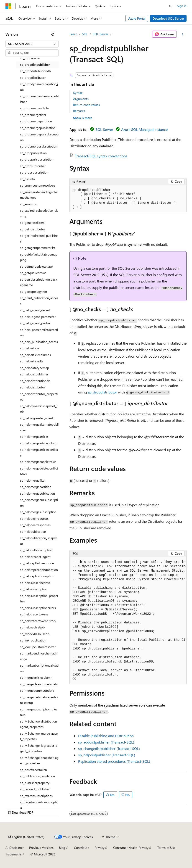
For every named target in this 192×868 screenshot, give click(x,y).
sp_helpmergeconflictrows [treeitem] (38, 462)
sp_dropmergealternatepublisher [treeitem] (39, 99)
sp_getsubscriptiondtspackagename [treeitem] (39, 282)
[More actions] (183, 34)
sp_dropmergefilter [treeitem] (33, 115)
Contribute (82, 848)
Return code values (86, 105)
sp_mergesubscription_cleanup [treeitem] (39, 712)
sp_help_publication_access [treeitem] (39, 342)
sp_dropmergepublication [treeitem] (38, 128)
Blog (62, 848)
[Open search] (171, 6)
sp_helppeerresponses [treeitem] (35, 525)
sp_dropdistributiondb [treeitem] (35, 71)
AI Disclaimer (15, 848)
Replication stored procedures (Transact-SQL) (114, 761)
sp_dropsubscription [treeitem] (34, 172)
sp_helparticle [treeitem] (29, 348)
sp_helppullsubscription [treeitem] (36, 550)
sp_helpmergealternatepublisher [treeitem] (39, 427)
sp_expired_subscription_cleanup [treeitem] (39, 213)
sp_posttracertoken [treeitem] (33, 770)
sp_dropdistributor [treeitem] (33, 78)
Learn (73, 34)
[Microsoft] (8, 6)
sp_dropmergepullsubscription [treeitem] (39, 137)
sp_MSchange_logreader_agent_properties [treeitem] (39, 748)
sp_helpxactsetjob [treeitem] (32, 627)
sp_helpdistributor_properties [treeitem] (39, 397)
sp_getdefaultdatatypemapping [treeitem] (39, 257)
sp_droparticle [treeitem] (30, 58)
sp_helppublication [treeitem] (33, 532)
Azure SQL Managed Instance (144, 129)
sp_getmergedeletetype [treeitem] (36, 266)
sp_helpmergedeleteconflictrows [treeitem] (39, 471)
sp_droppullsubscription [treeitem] (37, 159)
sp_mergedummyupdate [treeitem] (37, 690)
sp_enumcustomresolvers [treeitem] (38, 185)
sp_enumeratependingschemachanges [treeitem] (39, 195)
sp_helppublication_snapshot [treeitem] (39, 541)
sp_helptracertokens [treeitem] (34, 614)
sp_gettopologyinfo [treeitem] (33, 292)
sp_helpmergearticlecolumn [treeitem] (39, 443)
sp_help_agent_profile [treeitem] (35, 323)
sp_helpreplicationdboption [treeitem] (39, 570)
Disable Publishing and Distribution (106, 736)
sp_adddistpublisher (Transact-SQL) (106, 742)
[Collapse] (53, 34)
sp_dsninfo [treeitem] (27, 179)
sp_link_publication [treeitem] (33, 640)
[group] (128, 621)
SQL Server (101, 34)
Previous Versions (41, 848)
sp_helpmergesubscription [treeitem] (38, 512)
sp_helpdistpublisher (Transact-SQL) (107, 755)
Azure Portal (137, 18)
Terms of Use (166, 848)
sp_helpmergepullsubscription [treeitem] (39, 503)
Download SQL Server (168, 18)
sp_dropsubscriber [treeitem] (33, 166)
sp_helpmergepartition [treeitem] (36, 487)
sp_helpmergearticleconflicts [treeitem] (39, 452)
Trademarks (13, 854)
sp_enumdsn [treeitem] (29, 204)
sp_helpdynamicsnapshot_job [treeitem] (39, 409)
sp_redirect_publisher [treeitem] (35, 789)
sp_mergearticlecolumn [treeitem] (36, 677)
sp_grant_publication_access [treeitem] (39, 301)
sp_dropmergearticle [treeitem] (34, 108)
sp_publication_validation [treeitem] (37, 776)
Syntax (78, 93)
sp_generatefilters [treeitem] (32, 223)
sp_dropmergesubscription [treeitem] (39, 146)
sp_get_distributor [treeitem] (33, 229)
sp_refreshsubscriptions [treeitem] (36, 796)
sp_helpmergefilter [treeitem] (33, 480)
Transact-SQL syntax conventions (101, 156)
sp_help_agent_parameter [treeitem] (38, 317)
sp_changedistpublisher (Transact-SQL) (109, 748)
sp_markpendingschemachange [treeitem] (39, 656)
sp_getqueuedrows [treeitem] (33, 273)
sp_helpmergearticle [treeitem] (34, 437)
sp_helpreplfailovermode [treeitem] (37, 563)
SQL (85, 34)
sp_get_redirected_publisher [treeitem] (39, 238)
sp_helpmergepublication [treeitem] (37, 493)
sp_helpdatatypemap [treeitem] (35, 368)
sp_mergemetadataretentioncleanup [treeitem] (39, 700)
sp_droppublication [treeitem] (33, 153)
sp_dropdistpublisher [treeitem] (35, 65)
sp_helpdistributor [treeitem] (33, 387)
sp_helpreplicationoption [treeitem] (37, 576)
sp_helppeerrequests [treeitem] (34, 518)
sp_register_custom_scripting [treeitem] (39, 805)
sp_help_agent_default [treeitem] (35, 310)
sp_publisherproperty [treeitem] (35, 783)
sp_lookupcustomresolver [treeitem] (38, 647)
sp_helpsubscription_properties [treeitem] (39, 599)
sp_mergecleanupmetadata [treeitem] (39, 684)
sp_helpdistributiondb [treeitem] (35, 381)
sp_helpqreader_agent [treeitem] (35, 557)
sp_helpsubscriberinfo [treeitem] (35, 583)
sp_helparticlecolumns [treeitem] (35, 355)
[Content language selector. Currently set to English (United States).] (26, 837)
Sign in (182, 6)
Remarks (79, 111)
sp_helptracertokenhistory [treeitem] (38, 621)
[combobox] (32, 44)
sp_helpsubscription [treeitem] (34, 589)
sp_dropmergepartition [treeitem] (36, 121)
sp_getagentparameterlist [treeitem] (38, 248)
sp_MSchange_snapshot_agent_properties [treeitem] (39, 760)
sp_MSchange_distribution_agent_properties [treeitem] (39, 724)
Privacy (100, 848)
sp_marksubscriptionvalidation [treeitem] (39, 668)
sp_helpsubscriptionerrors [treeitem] (38, 608)
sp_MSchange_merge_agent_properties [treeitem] (39, 736)
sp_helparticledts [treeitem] (32, 361)
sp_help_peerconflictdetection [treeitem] (39, 332)
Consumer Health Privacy (131, 848)
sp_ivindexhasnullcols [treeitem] (35, 634)
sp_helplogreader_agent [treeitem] (37, 418)
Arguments (81, 99)
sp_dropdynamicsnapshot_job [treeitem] (39, 87)
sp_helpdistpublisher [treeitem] (34, 374)
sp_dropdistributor (102, 392)
